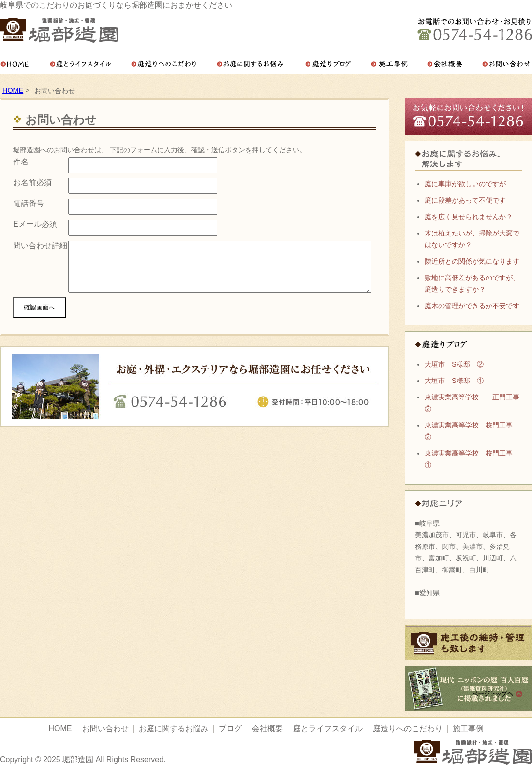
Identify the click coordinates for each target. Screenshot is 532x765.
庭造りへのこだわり (408, 729)
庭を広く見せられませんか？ (469, 217)
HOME (13, 90)
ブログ (230, 729)
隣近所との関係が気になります (472, 261)
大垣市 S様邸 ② (454, 364)
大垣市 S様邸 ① (454, 381)
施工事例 (468, 729)
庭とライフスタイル (328, 729)
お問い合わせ (105, 729)
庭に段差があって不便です (465, 200)
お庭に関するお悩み (174, 729)
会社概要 (267, 729)
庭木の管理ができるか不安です (472, 306)
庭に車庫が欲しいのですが (465, 184)
